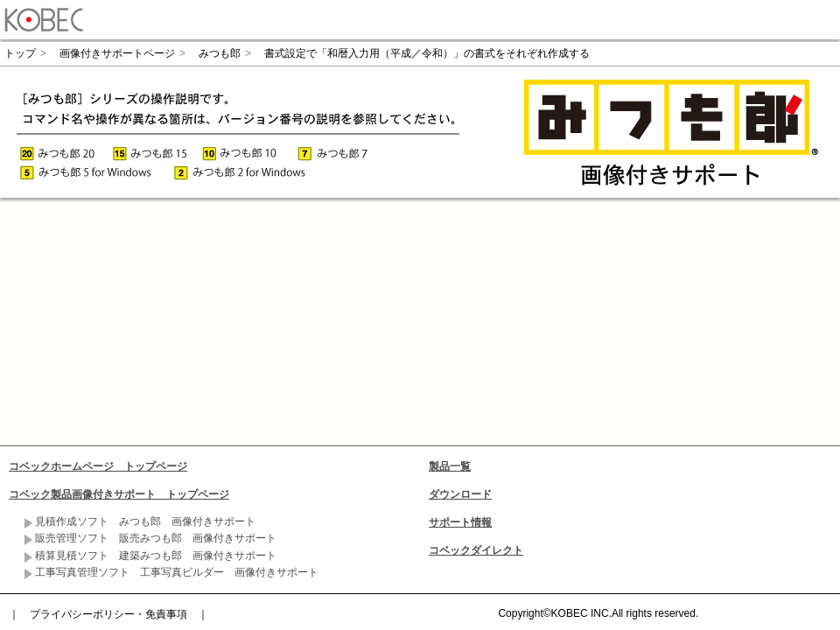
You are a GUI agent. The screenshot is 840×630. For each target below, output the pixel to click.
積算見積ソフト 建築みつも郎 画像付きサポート (156, 556)
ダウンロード (460, 494)
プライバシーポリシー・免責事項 (108, 614)
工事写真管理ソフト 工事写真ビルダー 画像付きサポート (177, 572)
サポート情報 (460, 522)
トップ (20, 53)
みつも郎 (220, 53)
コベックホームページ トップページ (98, 466)
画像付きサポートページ (117, 53)
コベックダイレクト (476, 550)
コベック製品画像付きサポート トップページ (119, 494)
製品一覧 (450, 466)
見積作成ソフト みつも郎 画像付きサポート (145, 521)
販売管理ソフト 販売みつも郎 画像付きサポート (156, 538)
